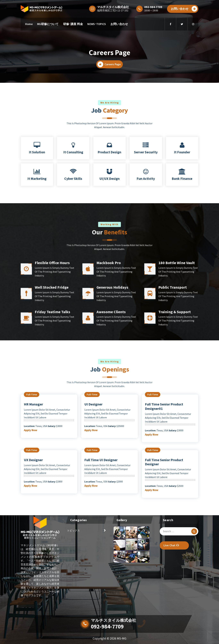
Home (29, 24)
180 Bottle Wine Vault (177, 326)
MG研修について (48, 24)
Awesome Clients (111, 375)
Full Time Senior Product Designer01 (164, 406)
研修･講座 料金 (73, 24)
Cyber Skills (73, 179)
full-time (32, 394)
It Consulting (73, 152)
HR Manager (33, 404)
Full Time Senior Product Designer (164, 462)
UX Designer (33, 460)
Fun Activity (146, 179)
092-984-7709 (107, 627)
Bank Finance (182, 179)
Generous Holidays (112, 351)
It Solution (37, 152)
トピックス (73, 530)
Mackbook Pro (109, 326)
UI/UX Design (109, 179)
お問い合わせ (184, 9)
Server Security (146, 152)
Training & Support (175, 375)
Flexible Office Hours (52, 326)
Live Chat (171, 545)
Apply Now (31, 430)
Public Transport (173, 351)
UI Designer (93, 404)
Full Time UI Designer (101, 460)
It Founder (182, 152)
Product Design (109, 152)
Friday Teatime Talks (53, 375)
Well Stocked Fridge (52, 351)
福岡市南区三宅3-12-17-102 (113, 10)
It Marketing (37, 179)
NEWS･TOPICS (97, 24)
